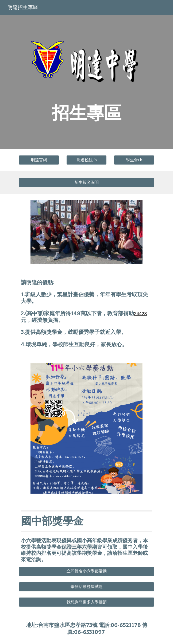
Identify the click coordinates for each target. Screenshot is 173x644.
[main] (86, 113)
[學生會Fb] (134, 160)
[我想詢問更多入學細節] (86, 602)
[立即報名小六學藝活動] (86, 571)
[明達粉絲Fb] (86, 160)
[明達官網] (39, 160)
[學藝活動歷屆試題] (86, 587)
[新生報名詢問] (86, 182)
